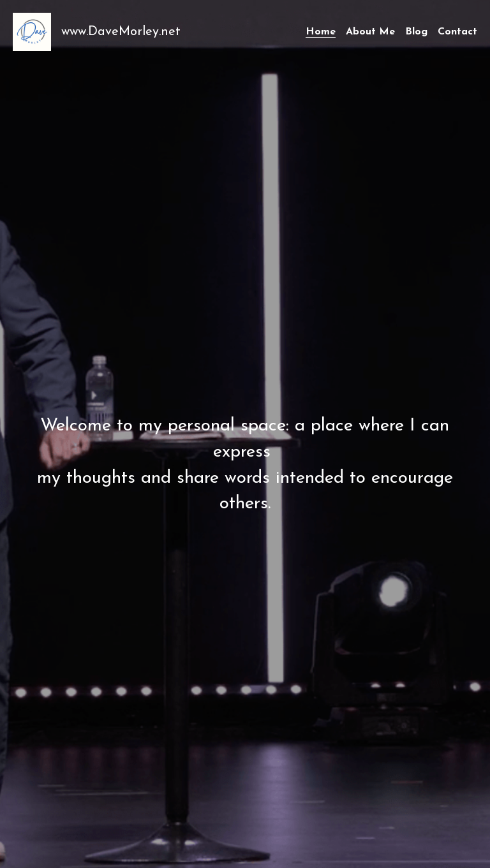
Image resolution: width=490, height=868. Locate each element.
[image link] (32, 31)
